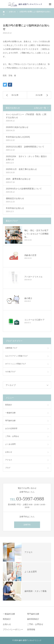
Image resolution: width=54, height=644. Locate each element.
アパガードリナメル (33, 277)
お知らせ (9, 452)
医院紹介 (9, 405)
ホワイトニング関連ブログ (16, 364)
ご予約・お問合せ (12, 436)
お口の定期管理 (11, 428)
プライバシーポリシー (13, 629)
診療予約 (27, 525)
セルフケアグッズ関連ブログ (16, 356)
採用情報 (31, 629)
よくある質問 (10, 444)
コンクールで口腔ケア (34, 320)
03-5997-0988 (30, 499)
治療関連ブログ (11, 348)
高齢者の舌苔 (30, 255)
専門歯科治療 (10, 421)
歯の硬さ (28, 298)
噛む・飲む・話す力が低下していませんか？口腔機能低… (36, 234)
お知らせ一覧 (40, 108)
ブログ (8, 468)
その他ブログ (10, 372)
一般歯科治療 (10, 413)
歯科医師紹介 (33, 619)
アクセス (9, 460)
